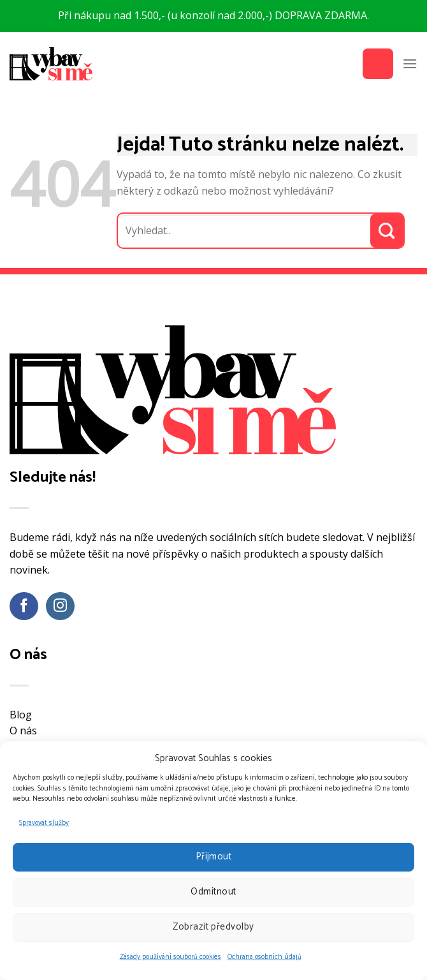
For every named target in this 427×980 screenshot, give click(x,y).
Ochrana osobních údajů (264, 957)
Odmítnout (213, 892)
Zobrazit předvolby (213, 927)
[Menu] (410, 63)
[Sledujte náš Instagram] (60, 606)
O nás (23, 731)
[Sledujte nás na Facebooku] (24, 606)
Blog (21, 715)
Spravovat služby (44, 823)
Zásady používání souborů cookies (170, 957)
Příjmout (214, 857)
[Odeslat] (387, 231)
